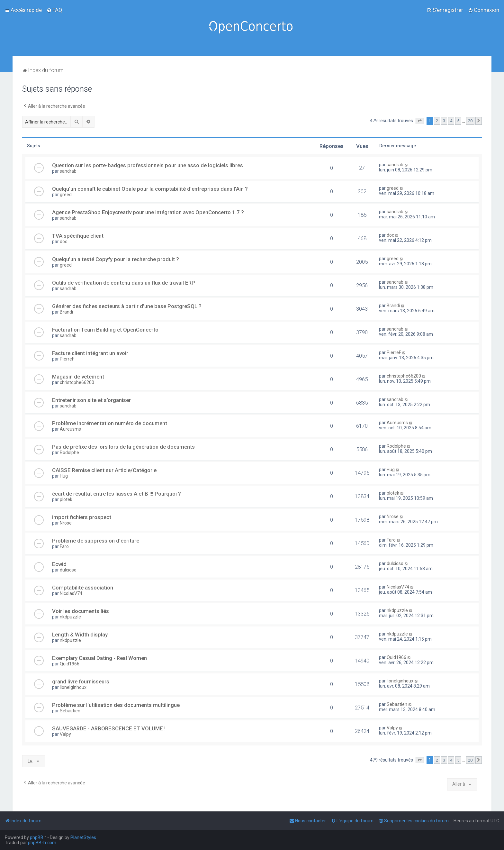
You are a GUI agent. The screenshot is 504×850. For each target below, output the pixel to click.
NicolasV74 (71, 593)
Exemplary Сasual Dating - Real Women (99, 658)
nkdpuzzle (70, 617)
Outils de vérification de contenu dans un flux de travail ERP (124, 283)
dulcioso (68, 570)
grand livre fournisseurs (81, 681)
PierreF (67, 359)
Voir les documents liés (81, 611)
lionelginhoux (73, 687)
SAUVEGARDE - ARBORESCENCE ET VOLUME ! (109, 728)
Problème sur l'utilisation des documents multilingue (116, 705)
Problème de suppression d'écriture (96, 541)
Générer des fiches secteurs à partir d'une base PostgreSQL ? (127, 306)
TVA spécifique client (78, 236)
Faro (64, 546)
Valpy (65, 734)
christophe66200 (77, 382)
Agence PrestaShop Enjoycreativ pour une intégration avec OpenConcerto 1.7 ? (148, 212)
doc (63, 242)
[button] (420, 121)
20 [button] (470, 121)
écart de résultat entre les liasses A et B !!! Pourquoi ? (117, 494)
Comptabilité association (83, 588)
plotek (66, 499)
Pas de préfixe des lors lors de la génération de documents (123, 447)
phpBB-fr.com (42, 843)
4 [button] (451, 121)
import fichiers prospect (82, 517)
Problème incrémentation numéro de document (110, 423)
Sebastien (70, 711)
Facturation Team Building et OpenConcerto (105, 330)
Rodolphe (69, 452)
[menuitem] (54, 10)
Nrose (66, 523)
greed (66, 195)
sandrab (68, 171)
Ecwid (59, 564)
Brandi (66, 312)
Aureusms (70, 429)
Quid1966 (70, 664)
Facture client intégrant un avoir (90, 353)
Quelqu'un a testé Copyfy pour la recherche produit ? (116, 259)
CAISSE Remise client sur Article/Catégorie (104, 470)
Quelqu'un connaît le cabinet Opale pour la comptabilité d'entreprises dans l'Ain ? (150, 189)
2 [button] (437, 121)
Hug (64, 476)
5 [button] (458, 121)
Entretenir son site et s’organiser (91, 400)
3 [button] (444, 121)
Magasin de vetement (78, 377)
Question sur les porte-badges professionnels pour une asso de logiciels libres (148, 165)
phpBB (37, 837)
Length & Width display (80, 635)
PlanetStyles (83, 837)
